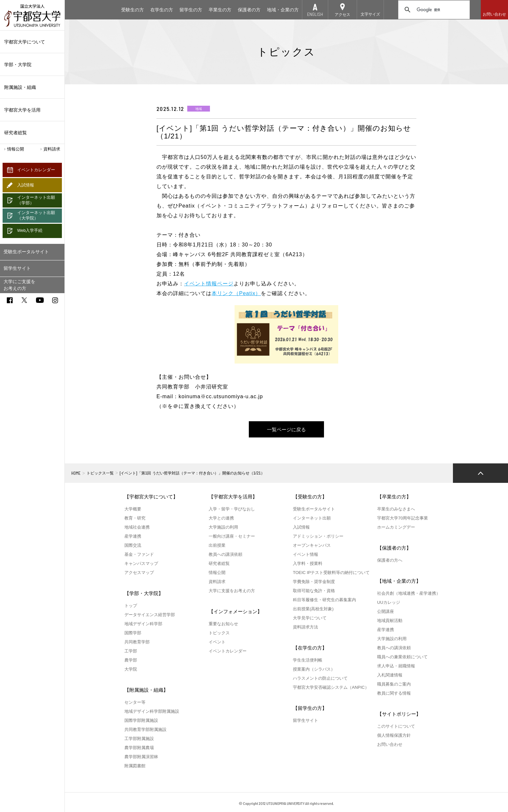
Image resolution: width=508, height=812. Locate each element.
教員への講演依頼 (225, 554)
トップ (131, 606)
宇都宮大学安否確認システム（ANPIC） (331, 687)
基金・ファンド (139, 554)
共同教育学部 (137, 642)
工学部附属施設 (139, 739)
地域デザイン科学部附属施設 (152, 711)
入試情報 (26, 185)
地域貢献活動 (390, 621)
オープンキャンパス (312, 545)
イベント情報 (306, 554)
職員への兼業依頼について (402, 657)
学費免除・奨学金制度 (314, 582)
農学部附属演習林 (141, 757)
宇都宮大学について (32, 42)
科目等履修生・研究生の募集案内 (324, 600)
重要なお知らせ (223, 624)
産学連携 (133, 536)
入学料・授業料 (308, 563)
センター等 (135, 702)
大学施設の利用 (223, 527)
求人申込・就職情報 (396, 666)
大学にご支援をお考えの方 (19, 285)
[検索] (433, 10)
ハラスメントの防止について (320, 678)
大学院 (131, 669)
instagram (55, 300)
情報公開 (16, 149)
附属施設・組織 (32, 87)
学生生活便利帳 (308, 660)
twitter (24, 300)
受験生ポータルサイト (26, 252)
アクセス (342, 15)
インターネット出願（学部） (36, 200)
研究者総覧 (16, 133)
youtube (40, 300)
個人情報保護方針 (394, 735)
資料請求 (52, 149)
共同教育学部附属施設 (145, 729)
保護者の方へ (390, 560)
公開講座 (386, 611)
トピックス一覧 (100, 473)
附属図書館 (135, 766)
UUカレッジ (389, 602)
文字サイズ (370, 14)
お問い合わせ (494, 14)
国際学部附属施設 (141, 720)
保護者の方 (249, 10)
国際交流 (133, 545)
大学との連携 (221, 518)
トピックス (219, 633)
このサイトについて (396, 726)
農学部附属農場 (139, 748)
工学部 (131, 651)
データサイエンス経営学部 (150, 615)
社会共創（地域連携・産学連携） (409, 593)
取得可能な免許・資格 (314, 591)
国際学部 (133, 633)
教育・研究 (135, 518)
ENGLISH (315, 14)
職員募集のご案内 (394, 684)
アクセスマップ (139, 573)
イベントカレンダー (36, 170)
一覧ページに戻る (286, 430)
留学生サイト (17, 268)
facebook (10, 300)
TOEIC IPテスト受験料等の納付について (331, 573)
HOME (76, 473)
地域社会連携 (137, 527)
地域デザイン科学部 (143, 624)
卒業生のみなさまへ (396, 509)
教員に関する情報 (394, 693)
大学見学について (310, 618)
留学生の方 (191, 10)
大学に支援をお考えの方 (232, 591)
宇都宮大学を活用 (32, 110)
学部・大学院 (32, 65)
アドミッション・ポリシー (318, 536)
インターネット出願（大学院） (36, 215)
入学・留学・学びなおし (232, 509)
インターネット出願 (312, 518)
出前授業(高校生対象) (313, 609)
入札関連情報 (390, 675)
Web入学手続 (30, 230)
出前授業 (217, 545)
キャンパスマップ (141, 563)
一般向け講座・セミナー (232, 536)
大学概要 (133, 509)
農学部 (131, 660)
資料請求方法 (306, 627)
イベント (217, 642)
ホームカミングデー (396, 527)
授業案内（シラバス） (314, 669)
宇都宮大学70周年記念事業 (403, 518)
